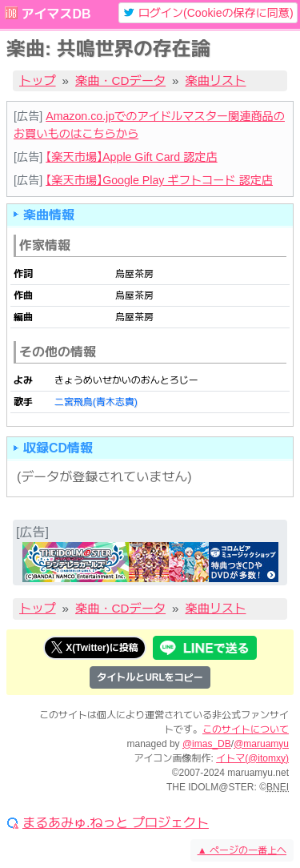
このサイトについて (246, 729)
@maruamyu (261, 744)
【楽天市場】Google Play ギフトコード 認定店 (159, 180)
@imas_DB (207, 744)
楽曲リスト (216, 80)
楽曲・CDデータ (120, 80)
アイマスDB (56, 14)
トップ (38, 80)
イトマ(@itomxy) (252, 758)
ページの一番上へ (242, 850)
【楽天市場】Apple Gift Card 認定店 (131, 157)
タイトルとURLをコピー (150, 677)
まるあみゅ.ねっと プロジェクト (116, 823)
